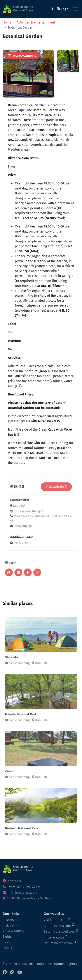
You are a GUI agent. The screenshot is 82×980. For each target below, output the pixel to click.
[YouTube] (20, 972)
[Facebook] (5, 972)
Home (7, 22)
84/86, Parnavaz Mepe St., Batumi (29, 898)
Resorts (8, 920)
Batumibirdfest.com (60, 943)
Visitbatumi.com (57, 920)
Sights (7, 937)
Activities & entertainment (36, 22)
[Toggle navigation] (75, 9)
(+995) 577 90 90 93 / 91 (22, 887)
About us (12, 881)
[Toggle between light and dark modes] (53, 9)
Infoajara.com (55, 937)
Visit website (52, 498)
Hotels (7, 948)
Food (6, 942)
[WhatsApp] (12, 972)
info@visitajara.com (20, 893)
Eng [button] (63, 9)
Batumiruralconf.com (61, 931)
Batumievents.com (59, 926)
